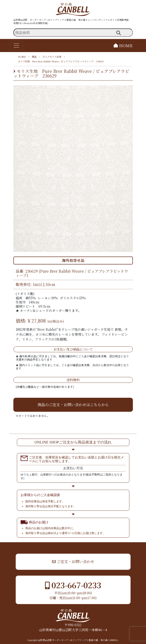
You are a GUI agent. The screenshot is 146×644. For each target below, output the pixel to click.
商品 (34, 57)
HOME (123, 45)
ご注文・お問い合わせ (73, 561)
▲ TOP (129, 547)
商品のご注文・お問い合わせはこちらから (73, 405)
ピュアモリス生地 (52, 57)
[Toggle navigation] (16, 46)
